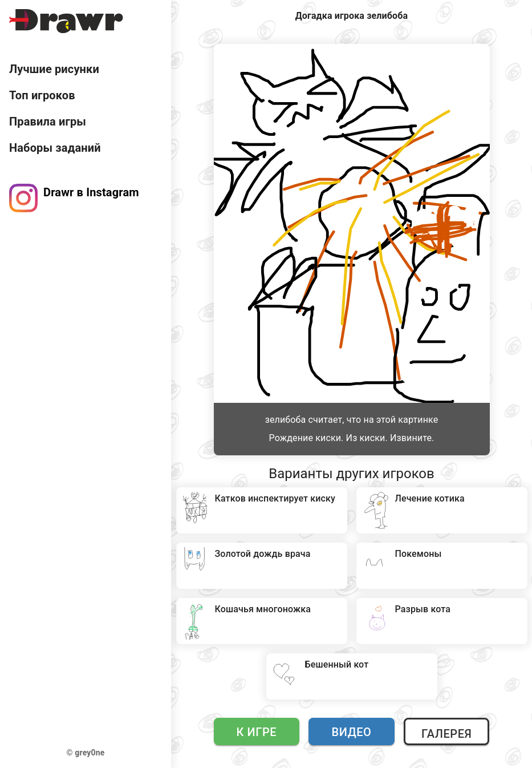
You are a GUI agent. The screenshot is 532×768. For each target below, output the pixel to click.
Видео (352, 732)
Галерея (446, 734)
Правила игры (48, 122)
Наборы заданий (55, 148)
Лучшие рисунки (54, 69)
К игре (257, 732)
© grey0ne (86, 753)
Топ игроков (42, 95)
